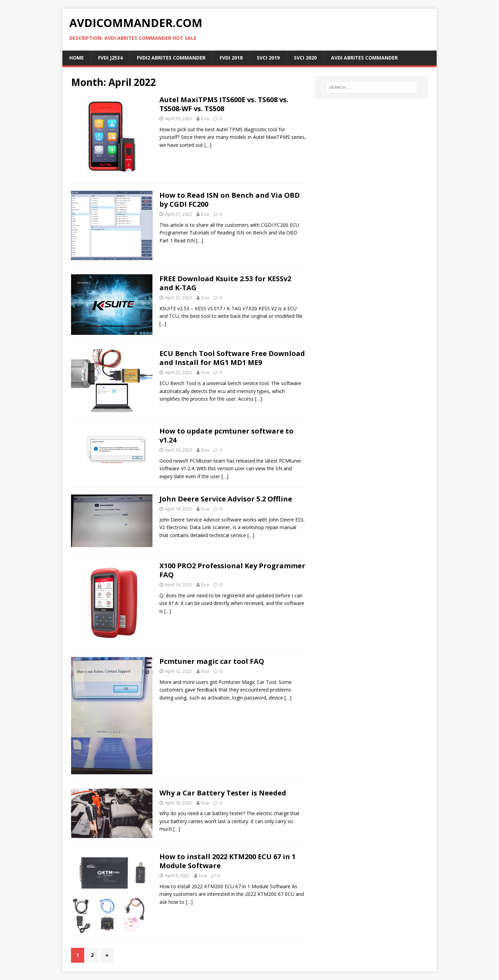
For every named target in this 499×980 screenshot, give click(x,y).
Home (77, 58)
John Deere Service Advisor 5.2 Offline (226, 499)
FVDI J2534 (110, 58)
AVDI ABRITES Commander (364, 58)
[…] (208, 145)
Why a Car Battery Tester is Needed (223, 793)
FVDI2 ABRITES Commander (171, 58)
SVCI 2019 (268, 58)
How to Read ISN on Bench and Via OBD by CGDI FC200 (230, 200)
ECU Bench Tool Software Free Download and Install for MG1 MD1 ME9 (232, 358)
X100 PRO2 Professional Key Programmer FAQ (232, 570)
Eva (205, 118)
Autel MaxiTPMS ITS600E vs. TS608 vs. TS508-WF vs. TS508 (224, 104)
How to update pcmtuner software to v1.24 (226, 435)
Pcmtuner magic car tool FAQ (212, 661)
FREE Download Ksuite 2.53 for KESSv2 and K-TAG (225, 283)
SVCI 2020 (305, 58)
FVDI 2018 (231, 58)
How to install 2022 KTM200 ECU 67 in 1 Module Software (227, 861)
